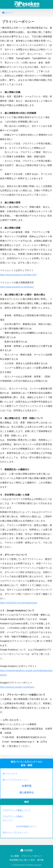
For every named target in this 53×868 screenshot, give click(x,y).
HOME (26, 850)
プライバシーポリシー (32, 856)
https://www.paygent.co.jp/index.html (18, 275)
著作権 (40, 860)
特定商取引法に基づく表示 (22, 860)
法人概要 (15, 856)
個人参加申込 (27, 793)
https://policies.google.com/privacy (17, 687)
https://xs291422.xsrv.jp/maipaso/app (19, 603)
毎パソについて (10, 774)
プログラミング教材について (16, 810)
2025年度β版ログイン (27, 826)
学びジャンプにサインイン (15, 832)
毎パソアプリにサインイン (15, 780)
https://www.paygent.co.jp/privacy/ (17, 287)
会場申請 (27, 786)
